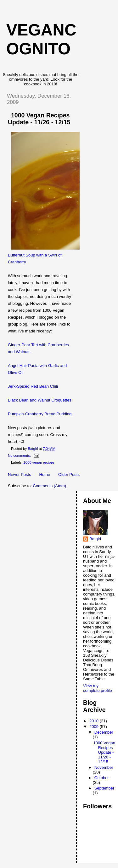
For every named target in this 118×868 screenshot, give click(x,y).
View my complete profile (98, 688)
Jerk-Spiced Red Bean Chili (33, 386)
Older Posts (69, 474)
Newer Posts (20, 474)
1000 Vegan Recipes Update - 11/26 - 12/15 (39, 119)
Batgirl (95, 539)
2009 (95, 727)
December (104, 732)
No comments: (20, 456)
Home (45, 474)
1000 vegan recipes (39, 462)
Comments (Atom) (50, 486)
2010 (95, 721)
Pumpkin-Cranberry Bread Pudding (40, 414)
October (102, 778)
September (104, 788)
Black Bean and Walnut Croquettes (40, 400)
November (104, 767)
